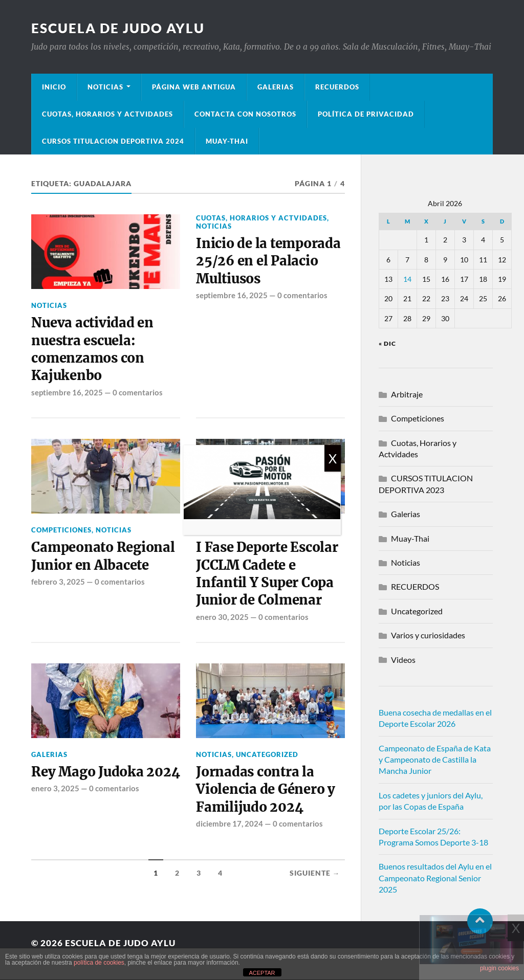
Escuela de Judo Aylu (118, 28)
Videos (403, 660)
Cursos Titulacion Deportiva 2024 (113, 141)
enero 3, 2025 (55, 788)
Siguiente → (315, 873)
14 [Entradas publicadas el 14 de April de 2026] (407, 279)
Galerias (276, 87)
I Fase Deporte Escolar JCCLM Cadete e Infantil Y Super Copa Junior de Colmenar (267, 574)
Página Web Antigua (194, 87)
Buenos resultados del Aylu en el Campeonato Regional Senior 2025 (435, 878)
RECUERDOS (415, 586)
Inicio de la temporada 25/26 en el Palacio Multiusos (268, 261)
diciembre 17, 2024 (230, 823)
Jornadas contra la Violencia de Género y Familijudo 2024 (266, 789)
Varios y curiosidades (428, 635)
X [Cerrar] (333, 458)
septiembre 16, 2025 (67, 392)
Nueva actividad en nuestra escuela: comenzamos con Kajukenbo (92, 349)
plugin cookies (499, 968)
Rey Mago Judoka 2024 (105, 772)
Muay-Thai (227, 141)
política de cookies (99, 963)
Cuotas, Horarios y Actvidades (107, 114)
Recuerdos (337, 87)
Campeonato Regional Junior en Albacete (103, 556)
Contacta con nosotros (245, 114)
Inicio (54, 87)
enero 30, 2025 (222, 617)
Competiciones (61, 530)
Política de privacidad (366, 114)
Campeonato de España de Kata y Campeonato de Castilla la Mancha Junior (435, 760)
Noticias (105, 87)
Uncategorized (267, 754)
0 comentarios (138, 392)
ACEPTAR (262, 973)
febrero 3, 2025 (58, 582)
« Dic (387, 343)
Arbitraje (407, 394)
